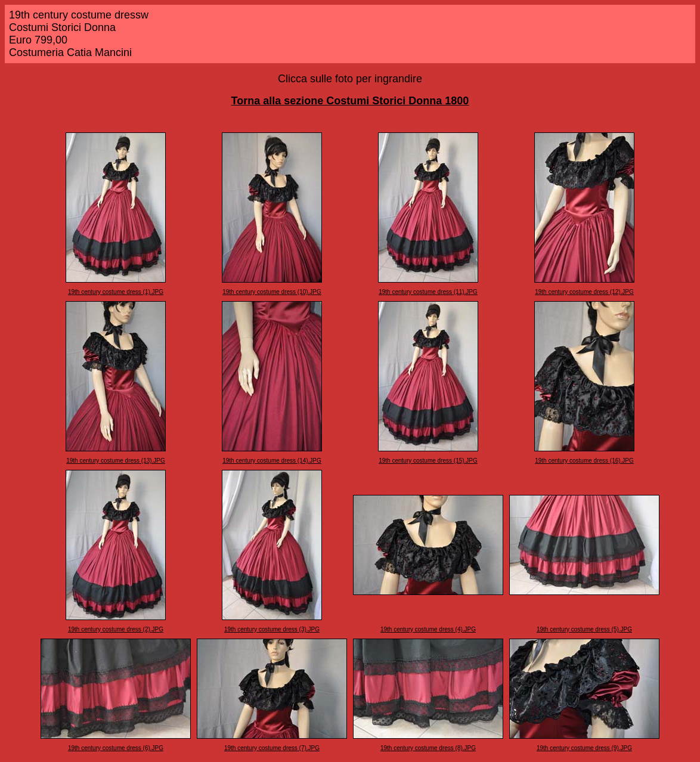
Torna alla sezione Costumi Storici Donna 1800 (350, 101)
